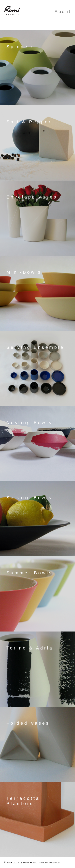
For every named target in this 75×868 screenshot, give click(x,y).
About (63, 11)
